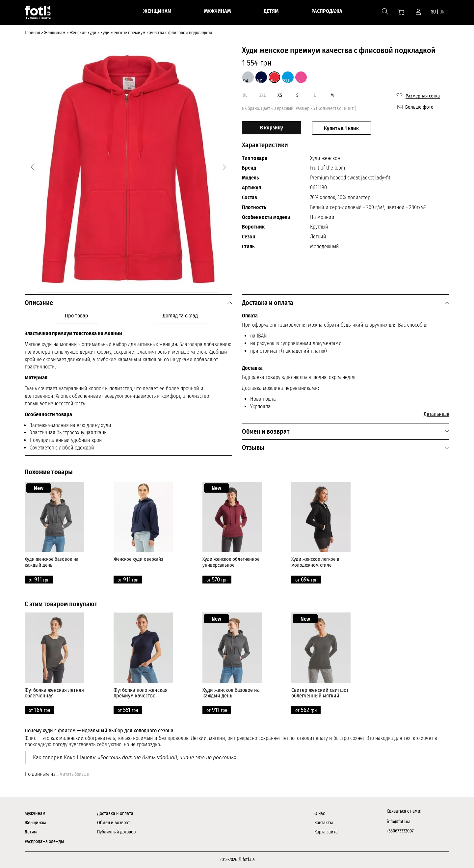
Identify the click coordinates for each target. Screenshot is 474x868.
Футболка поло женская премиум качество (141, 693)
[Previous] (32, 167)
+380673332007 (400, 831)
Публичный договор (116, 832)
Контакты (324, 823)
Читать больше (74, 774)
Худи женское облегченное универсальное (231, 562)
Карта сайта (326, 832)
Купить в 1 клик (342, 128)
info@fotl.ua (399, 822)
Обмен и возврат (114, 823)
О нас (320, 814)
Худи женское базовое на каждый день (52, 562)
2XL (263, 95)
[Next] (224, 167)
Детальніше (436, 414)
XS (280, 95)
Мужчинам (35, 814)
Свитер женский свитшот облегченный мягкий (320, 693)
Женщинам (35, 823)
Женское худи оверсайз (138, 559)
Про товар (77, 316)
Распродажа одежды (44, 841)
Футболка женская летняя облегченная (54, 693)
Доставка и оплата (115, 814)
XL (245, 95)
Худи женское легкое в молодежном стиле (315, 562)
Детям (31, 832)
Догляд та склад (180, 316)
